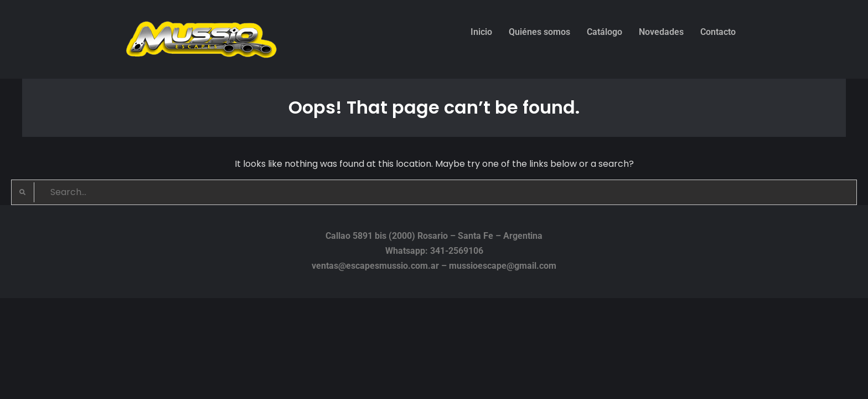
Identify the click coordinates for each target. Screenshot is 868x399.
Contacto (718, 32)
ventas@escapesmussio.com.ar (375, 266)
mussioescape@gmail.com (503, 266)
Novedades (661, 32)
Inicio (481, 32)
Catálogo (604, 32)
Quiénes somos (539, 32)
